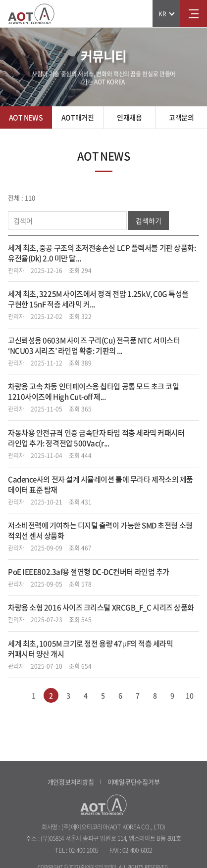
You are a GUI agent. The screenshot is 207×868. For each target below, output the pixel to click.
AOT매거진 (78, 117)
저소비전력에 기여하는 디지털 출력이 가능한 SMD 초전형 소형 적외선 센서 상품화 (100, 530)
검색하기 (149, 221)
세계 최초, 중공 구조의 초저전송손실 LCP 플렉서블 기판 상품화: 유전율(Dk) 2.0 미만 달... (102, 253)
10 (190, 695)
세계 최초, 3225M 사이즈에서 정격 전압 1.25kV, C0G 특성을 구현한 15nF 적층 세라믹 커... (98, 299)
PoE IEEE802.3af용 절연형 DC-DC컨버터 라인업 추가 (89, 572)
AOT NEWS (26, 117)
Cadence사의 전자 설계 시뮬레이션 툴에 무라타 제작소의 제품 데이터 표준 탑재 (101, 484)
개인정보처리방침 (71, 782)
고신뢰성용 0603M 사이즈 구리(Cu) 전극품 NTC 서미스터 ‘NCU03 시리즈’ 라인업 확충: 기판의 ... (94, 345)
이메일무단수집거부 (134, 782)
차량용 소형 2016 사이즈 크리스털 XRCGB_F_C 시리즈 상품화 (101, 607)
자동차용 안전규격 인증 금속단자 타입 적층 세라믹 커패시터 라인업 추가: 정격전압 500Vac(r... (96, 438)
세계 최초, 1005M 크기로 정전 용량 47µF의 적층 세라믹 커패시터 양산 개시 (91, 649)
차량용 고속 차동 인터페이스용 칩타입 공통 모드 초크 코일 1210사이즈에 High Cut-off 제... (94, 391)
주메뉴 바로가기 (0, 0)
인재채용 (129, 117)
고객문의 (181, 117)
